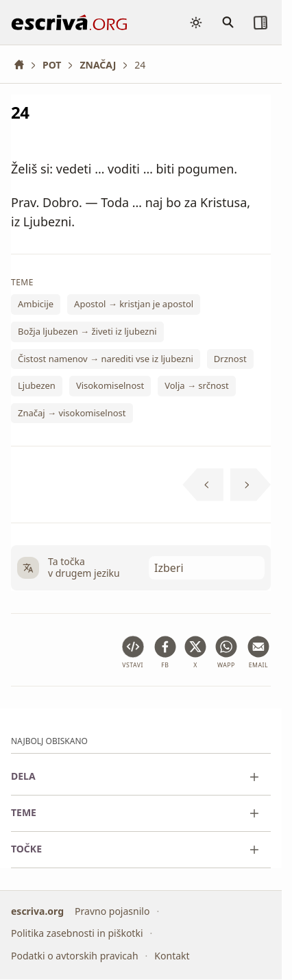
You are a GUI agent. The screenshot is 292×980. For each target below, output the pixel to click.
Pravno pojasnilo (112, 911)
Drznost (230, 359)
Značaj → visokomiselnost (72, 413)
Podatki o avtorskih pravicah (75, 956)
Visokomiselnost (110, 386)
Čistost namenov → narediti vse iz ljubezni (106, 359)
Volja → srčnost (197, 386)
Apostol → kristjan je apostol (134, 304)
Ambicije (36, 304)
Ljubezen (37, 386)
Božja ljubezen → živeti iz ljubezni (87, 331)
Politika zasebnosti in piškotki (77, 933)
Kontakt (172, 956)
